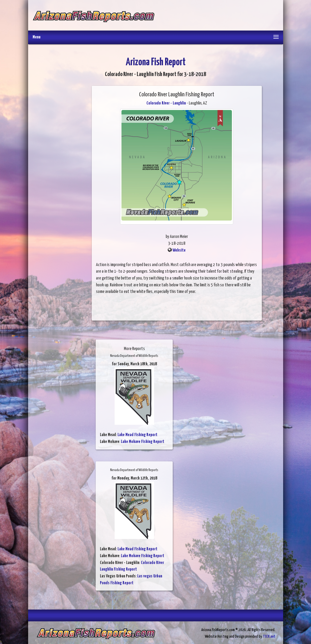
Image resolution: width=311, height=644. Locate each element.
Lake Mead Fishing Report (137, 435)
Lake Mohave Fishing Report (143, 442)
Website (179, 250)
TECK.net (269, 636)
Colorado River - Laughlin (166, 103)
